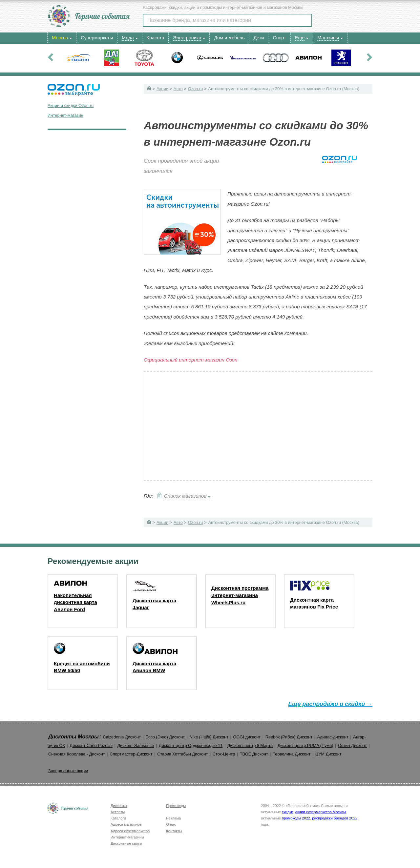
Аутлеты (118, 812)
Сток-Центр (224, 754)
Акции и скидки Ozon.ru (71, 105)
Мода (128, 38)
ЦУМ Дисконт (328, 754)
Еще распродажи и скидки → (330, 704)
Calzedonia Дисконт (122, 737)
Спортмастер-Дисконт (131, 754)
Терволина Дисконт (292, 754)
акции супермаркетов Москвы (321, 812)
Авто (178, 89)
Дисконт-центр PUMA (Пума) (305, 745)
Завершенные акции (68, 771)
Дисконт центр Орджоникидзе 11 (191, 745)
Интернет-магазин (65, 115)
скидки (287, 812)
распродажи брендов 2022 (335, 818)
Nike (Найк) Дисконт (209, 737)
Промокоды (176, 806)
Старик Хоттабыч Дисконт (182, 754)
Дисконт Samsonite (136, 745)
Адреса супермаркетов (130, 831)
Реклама (173, 818)
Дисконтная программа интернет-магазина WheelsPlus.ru (240, 595)
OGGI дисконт (247, 737)
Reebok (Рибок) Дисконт (289, 737)
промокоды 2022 (296, 818)
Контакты (174, 831)
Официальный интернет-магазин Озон (191, 360)
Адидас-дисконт (333, 737)
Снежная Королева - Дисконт (77, 754)
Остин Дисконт (352, 745)
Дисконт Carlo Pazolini (91, 745)
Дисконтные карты (126, 843)
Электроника (187, 38)
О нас (171, 824)
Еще (300, 38)
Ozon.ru (196, 89)
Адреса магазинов (126, 824)
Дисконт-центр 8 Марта (250, 745)
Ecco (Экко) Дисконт (165, 737)
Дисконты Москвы (73, 737)
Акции (162, 89)
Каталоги (118, 818)
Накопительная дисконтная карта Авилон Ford (75, 602)
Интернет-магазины (127, 837)
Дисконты (119, 806)
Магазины (328, 38)
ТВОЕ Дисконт (254, 754)
